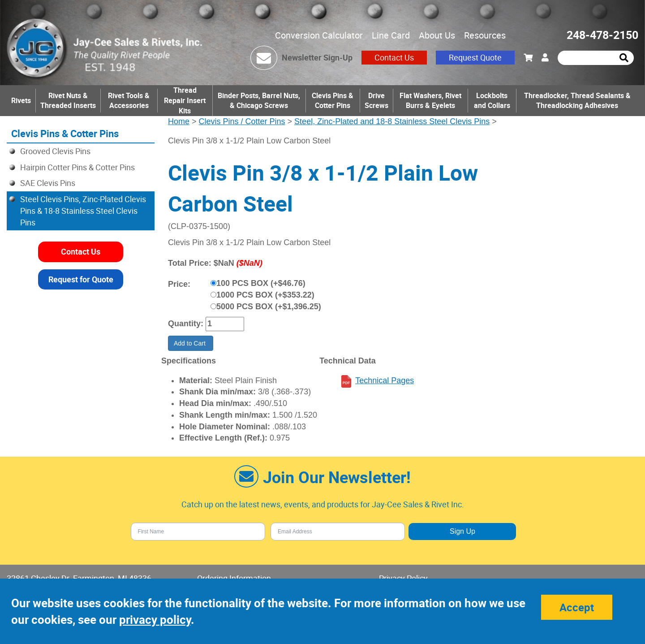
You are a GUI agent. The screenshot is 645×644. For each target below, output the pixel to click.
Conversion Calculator (319, 35)
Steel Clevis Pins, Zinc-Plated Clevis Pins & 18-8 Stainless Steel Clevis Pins (83, 210)
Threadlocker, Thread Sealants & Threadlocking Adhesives (577, 101)
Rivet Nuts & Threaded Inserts (68, 101)
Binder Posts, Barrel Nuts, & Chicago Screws (259, 101)
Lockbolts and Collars (492, 101)
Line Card (391, 35)
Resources (485, 35)
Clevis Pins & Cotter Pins (333, 101)
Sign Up (462, 531)
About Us (437, 35)
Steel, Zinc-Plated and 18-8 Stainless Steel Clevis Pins (392, 121)
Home (179, 121)
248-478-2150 (602, 35)
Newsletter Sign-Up (317, 57)
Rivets (21, 100)
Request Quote (475, 57)
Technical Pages (385, 380)
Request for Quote (81, 279)
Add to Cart (191, 343)
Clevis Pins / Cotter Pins (242, 121)
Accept (577, 607)
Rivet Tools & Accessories (129, 101)
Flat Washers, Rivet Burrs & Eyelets (430, 101)
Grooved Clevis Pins (55, 151)
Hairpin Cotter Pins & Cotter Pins (77, 167)
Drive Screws (376, 101)
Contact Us (394, 57)
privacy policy (155, 620)
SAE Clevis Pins (48, 183)
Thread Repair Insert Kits (185, 100)
